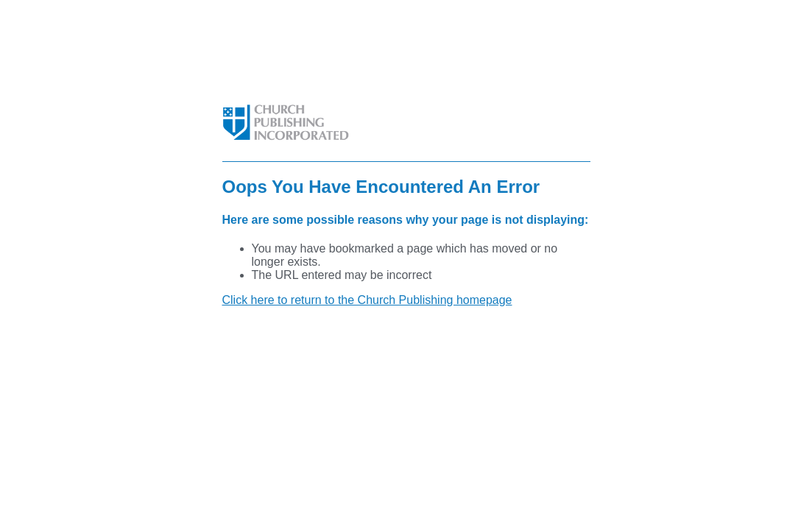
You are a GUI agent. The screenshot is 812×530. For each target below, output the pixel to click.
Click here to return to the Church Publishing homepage (367, 300)
